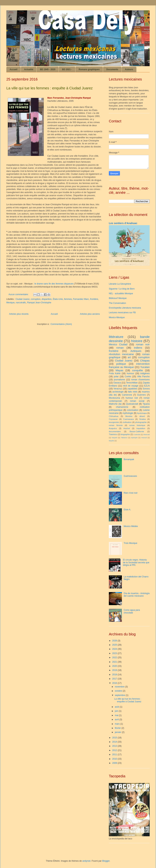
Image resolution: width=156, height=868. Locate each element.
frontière (94, 299)
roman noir (143, 344)
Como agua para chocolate (132, 611)
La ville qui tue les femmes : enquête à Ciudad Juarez (50, 88)
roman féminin (116, 425)
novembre (120, 687)
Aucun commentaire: (19, 294)
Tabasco (124, 438)
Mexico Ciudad (118, 344)
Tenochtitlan (132, 383)
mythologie (128, 413)
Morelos (129, 416)
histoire (137, 341)
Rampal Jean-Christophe (39, 303)
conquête (138, 370)
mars (118, 724)
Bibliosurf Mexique (118, 298)
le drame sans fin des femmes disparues (54, 284)
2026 (115, 641)
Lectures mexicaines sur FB (122, 313)
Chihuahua (114, 416)
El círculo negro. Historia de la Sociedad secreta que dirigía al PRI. (136, 562)
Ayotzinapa (142, 413)
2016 (115, 683)
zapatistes (132, 389)
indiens (138, 348)
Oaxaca (117, 383)
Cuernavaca (128, 419)
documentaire (115, 431)
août (117, 707)
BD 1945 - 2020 (48, 69)
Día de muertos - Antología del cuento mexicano (137, 595)
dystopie (134, 438)
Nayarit (114, 438)
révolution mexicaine (121, 354)
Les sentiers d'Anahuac (123, 223)
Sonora (146, 389)
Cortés (128, 377)
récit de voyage (131, 386)
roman (120, 348)
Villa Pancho (143, 377)
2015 (115, 738)
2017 (115, 679)
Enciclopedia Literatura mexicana (125, 308)
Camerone (127, 395)
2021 (115, 662)
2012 (115, 750)
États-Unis (58, 299)
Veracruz (118, 389)
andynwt (86, 861)
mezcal (144, 438)
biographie (125, 434)
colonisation (133, 410)
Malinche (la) (115, 404)
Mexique (10, 303)
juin (117, 711)
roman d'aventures (140, 380)
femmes (68, 299)
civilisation (127, 422)
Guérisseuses (130, 476)
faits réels (133, 392)
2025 (115, 645)
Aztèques (136, 351)
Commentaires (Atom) (61, 324)
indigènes (145, 373)
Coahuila (137, 434)
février (118, 728)
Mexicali (146, 434)
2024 (115, 649)
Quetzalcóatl (132, 404)
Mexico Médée (131, 526)
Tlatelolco (113, 434)
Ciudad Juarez (23, 299)
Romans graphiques (89, 69)
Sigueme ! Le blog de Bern (122, 289)
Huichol (127, 428)
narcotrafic (21, 303)
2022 (115, 658)
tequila (111, 441)
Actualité (29, 69)
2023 (115, 653)
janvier (118, 732)
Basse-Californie (137, 431)
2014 (115, 742)
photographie (141, 422)
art (129, 357)
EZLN (147, 386)
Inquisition (141, 428)
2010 (115, 759)
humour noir (132, 398)
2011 (115, 755)
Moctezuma (114, 398)
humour (131, 373)
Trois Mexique (131, 543)
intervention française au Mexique (129, 365)
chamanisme (122, 407)
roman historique (137, 425)
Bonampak (129, 459)
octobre (119, 691)
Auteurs (129, 69)
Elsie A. (127, 510)
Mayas (119, 370)
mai (117, 715)
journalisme (119, 380)
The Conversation (117, 303)
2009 (115, 763)
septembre (120, 695)
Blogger (106, 861)
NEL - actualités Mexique (121, 294)
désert (142, 416)
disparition (47, 299)
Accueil (14, 69)
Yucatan (145, 367)
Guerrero (141, 395)
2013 (115, 746)
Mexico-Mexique (117, 317)
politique (121, 364)
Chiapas (145, 361)
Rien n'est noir (131, 493)
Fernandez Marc (81, 299)
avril (117, 720)
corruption (36, 299)
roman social (137, 401)
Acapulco (113, 428)
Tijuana (146, 404)
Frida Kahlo (115, 373)
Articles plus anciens (90, 314)
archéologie (118, 392)
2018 (115, 675)
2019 (115, 670)
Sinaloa (142, 419)
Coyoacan (113, 419)
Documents (112, 69)
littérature (116, 337)
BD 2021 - (67, 69)
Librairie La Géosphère (120, 284)
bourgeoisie (114, 422)
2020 (115, 666)
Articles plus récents (19, 314)
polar (116, 377)
